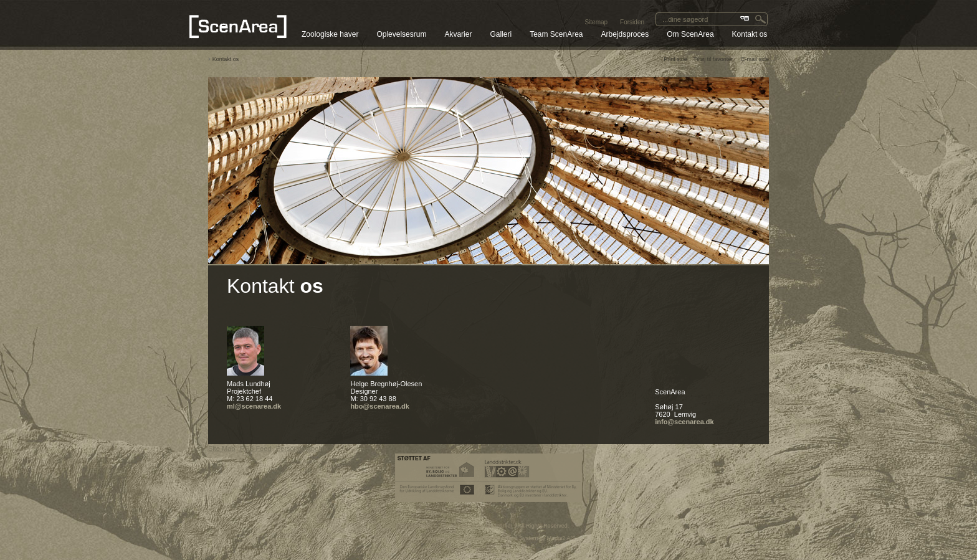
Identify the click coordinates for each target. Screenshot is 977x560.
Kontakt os (226, 59)
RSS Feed (256, 448)
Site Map (222, 448)
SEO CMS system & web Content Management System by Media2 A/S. (489, 538)
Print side (675, 59)
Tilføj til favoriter (713, 59)
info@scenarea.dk (684, 422)
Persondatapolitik (302, 448)
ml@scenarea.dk (254, 406)
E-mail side (755, 59)
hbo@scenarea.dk (379, 406)
